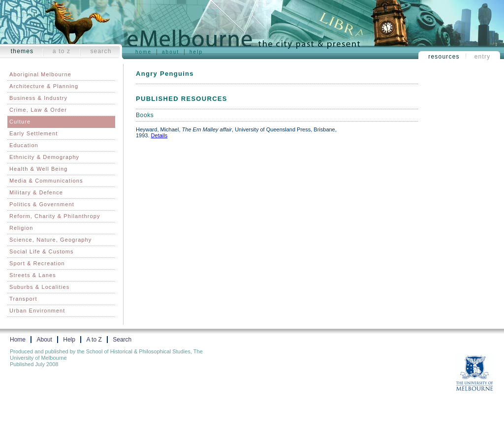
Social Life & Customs (42, 251)
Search (101, 51)
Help (196, 52)
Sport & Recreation (37, 263)
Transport (23, 299)
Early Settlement (33, 133)
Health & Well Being (39, 169)
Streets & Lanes (33, 275)
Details (159, 135)
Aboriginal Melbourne (40, 74)
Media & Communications (46, 181)
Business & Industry (38, 98)
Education (24, 145)
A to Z (62, 51)
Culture (20, 122)
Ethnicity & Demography (44, 157)
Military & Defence (36, 192)
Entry (483, 57)
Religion (21, 228)
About (171, 52)
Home (143, 52)
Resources (444, 57)
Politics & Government (42, 204)
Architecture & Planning (44, 86)
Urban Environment (37, 311)
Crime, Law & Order (38, 110)
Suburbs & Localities (39, 287)
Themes (22, 51)
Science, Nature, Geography (50, 240)
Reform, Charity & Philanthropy (55, 216)
